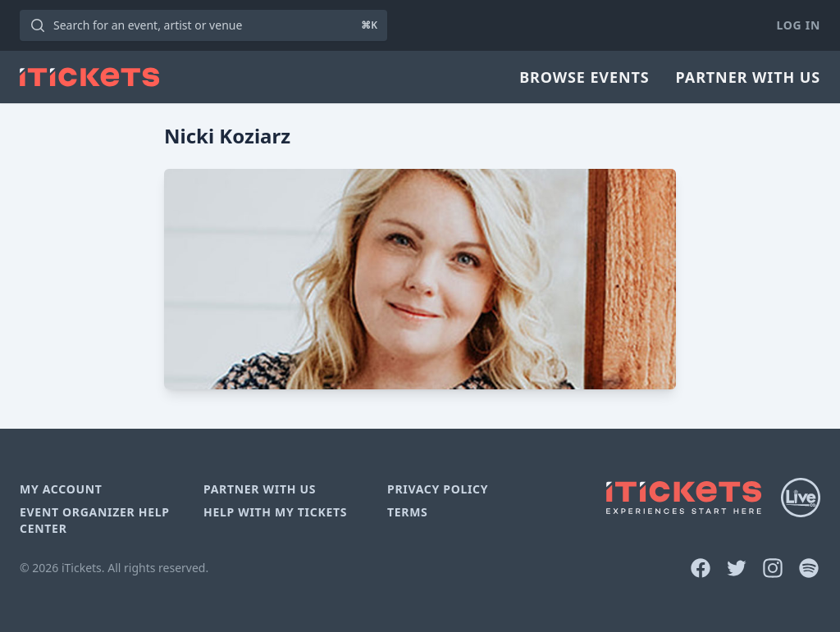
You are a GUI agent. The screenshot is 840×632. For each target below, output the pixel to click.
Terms (408, 512)
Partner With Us (748, 77)
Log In (799, 25)
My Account (61, 489)
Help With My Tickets (275, 512)
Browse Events (584, 77)
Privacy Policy (438, 489)
